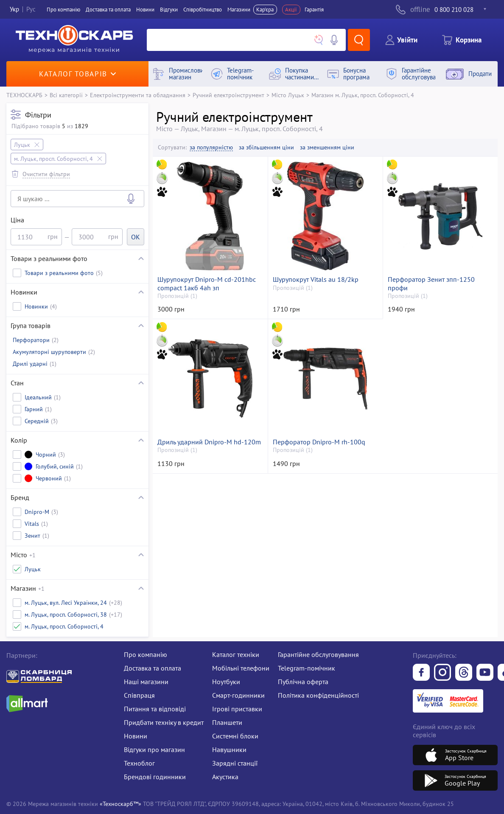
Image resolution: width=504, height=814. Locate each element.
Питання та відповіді (155, 709)
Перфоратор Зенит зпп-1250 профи (431, 283)
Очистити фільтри (46, 174)
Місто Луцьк (288, 95)
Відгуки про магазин (154, 749)
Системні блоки (235, 736)
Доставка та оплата (108, 10)
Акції (291, 10)
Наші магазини (146, 682)
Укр (14, 10)
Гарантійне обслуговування (318, 654)
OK (136, 237)
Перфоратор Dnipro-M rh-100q (319, 442)
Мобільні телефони (241, 668)
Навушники (229, 749)
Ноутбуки (226, 682)
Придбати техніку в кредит (164, 722)
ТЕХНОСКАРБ (24, 95)
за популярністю (211, 147)
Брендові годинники (155, 777)
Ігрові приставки (237, 709)
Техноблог (139, 763)
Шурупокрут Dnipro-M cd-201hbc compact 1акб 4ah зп (207, 283)
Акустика (225, 777)
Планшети (227, 722)
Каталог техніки (236, 654)
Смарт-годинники (238, 695)
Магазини (239, 10)
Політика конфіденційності (318, 695)
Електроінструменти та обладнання (138, 95)
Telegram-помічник (307, 668)
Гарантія (314, 10)
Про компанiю (63, 10)
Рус (31, 10)
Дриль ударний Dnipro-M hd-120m (209, 442)
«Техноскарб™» (120, 804)
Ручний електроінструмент (228, 95)
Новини (145, 10)
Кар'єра (265, 10)
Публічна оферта (303, 682)
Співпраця (139, 695)
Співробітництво (203, 10)
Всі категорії (66, 95)
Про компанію (146, 654)
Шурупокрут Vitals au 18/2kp (316, 279)
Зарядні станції (235, 763)
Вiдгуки (169, 10)
